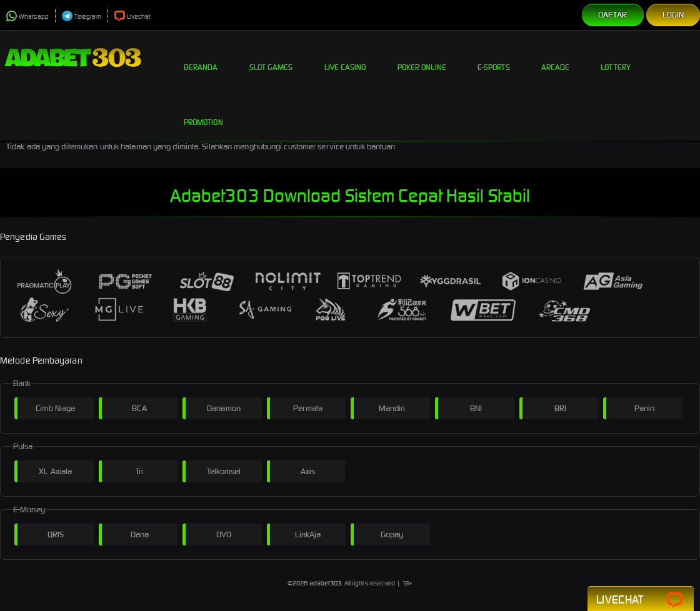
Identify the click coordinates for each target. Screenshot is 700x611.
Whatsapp (27, 17)
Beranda (201, 57)
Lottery (616, 57)
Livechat (133, 17)
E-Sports (494, 57)
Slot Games (271, 57)
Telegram (82, 17)
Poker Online (422, 57)
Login (673, 15)
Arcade (556, 57)
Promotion (203, 112)
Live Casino (345, 57)
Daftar (613, 15)
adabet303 (326, 583)
